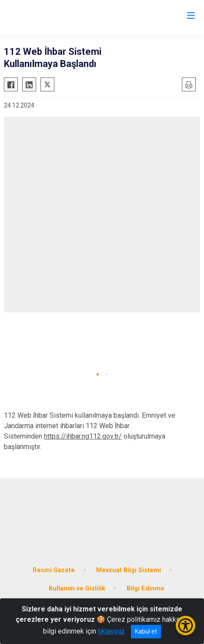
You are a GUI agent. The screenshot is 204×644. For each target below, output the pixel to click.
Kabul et (146, 631)
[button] (98, 374)
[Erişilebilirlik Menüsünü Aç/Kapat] (186, 626)
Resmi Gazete (54, 570)
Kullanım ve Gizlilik (77, 589)
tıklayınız (111, 631)
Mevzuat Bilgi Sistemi (129, 570)
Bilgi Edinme (145, 589)
